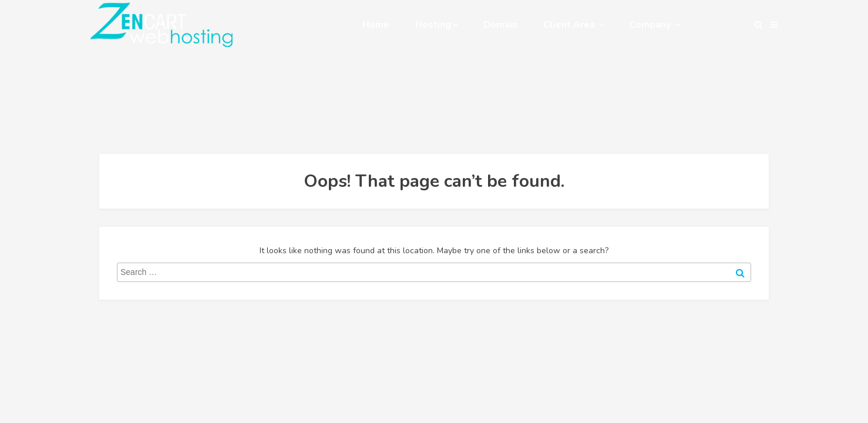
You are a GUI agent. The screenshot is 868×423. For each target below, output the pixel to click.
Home (376, 25)
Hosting (436, 25)
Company (655, 25)
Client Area (573, 25)
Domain (500, 25)
